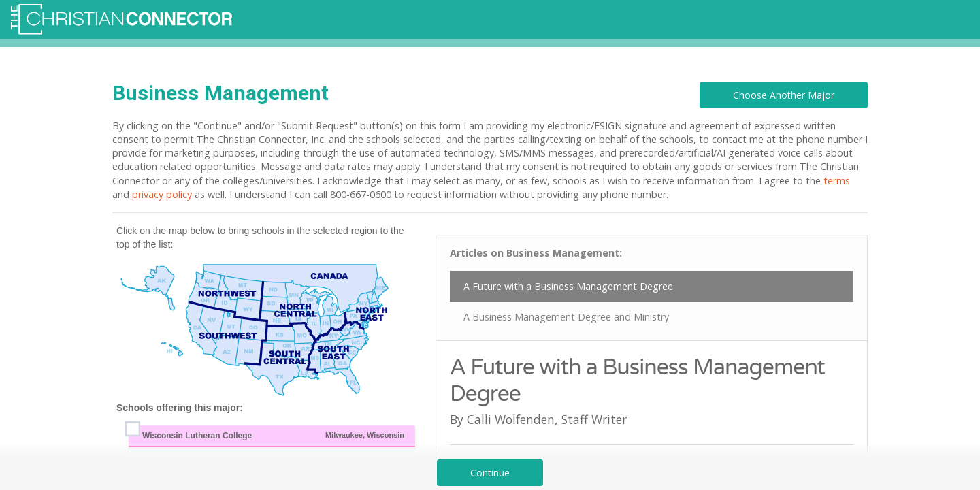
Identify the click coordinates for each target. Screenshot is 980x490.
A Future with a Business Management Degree (568, 286)
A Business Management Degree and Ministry (566, 317)
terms (837, 181)
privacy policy (162, 194)
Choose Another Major (784, 95)
